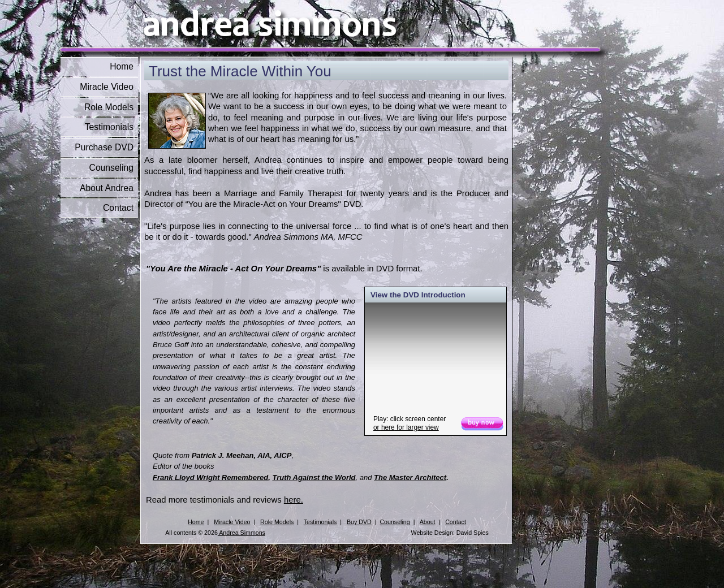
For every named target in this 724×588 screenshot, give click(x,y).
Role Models (109, 107)
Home (122, 66)
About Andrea (107, 188)
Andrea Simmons (242, 533)
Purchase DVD (104, 147)
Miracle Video (107, 87)
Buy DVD (359, 522)
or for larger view (406, 427)
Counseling (111, 168)
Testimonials (109, 127)
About (428, 522)
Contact (118, 208)
